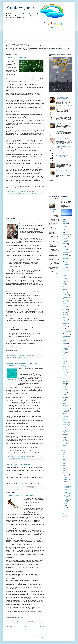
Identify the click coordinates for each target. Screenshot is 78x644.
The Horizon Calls (66, 199)
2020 (64, 463)
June (65, 485)
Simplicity (65, 405)
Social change (17, 357)
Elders (64, 290)
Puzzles (11, 489)
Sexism (64, 402)
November (66, 476)
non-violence (65, 366)
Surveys (64, 421)
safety (64, 399)
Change (64, 248)
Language (65, 344)
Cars (64, 246)
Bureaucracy (65, 245)
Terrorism (65, 427)
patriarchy (65, 373)
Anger (64, 229)
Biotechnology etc (66, 240)
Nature (64, 365)
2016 (64, 471)
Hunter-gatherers (66, 332)
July (65, 483)
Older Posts (41, 627)
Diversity (64, 285)
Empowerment (66, 294)
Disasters (65, 283)
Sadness (64, 397)
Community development (14, 193)
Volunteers (65, 436)
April (65, 506)
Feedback (65, 306)
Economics (65, 288)
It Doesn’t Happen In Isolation (17, 57)
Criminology (65, 271)
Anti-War (64, 231)
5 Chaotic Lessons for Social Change (20, 495)
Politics (64, 382)
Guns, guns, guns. (60, 131)
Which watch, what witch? (61, 156)
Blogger (45, 637)
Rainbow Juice (20, 7)
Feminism (65, 308)
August (66, 481)
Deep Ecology (66, 279)
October (66, 478)
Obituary (64, 370)
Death (64, 277)
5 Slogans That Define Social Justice (64, 171)
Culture (64, 272)
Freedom (64, 316)
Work (64, 445)
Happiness (65, 330)
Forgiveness (65, 314)
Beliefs (64, 239)
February (66, 509)
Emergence (65, 291)
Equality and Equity (67, 297)
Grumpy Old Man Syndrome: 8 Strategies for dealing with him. (62, 98)
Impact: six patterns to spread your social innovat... (68, 492)
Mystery (64, 362)
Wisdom (64, 442)
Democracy (65, 280)
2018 (64, 467)
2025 (64, 454)
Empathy (64, 293)
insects (64, 339)
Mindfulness (65, 357)
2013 (64, 515)
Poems (64, 379)
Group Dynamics (66, 324)
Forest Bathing (66, 311)
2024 (64, 456)
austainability (65, 237)
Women (64, 444)
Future (64, 317)
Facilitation (65, 303)
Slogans (64, 407)
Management (65, 347)
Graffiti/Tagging (66, 321)
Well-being (65, 441)
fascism (64, 305)
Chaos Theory (12, 623)
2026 (64, 453)
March (65, 507)
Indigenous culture (66, 336)
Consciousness (66, 264)
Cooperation (65, 267)
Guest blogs (65, 327)
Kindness (65, 342)
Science (64, 401)
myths (64, 363)
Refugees (65, 393)
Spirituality (65, 416)
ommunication (66, 371)
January (66, 511)
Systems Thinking (26, 193)
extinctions (65, 302)
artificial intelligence (67, 234)
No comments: (23, 192)
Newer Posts (9, 627)
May (65, 504)
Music (64, 360)
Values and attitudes (33, 193)
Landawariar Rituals (60, 163)
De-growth (65, 275)
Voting (64, 437)
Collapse (64, 254)
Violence (64, 434)
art (63, 233)
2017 (64, 469)
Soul (64, 415)
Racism (21, 193)
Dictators (64, 282)
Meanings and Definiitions (66, 349)
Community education (67, 260)
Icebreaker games (66, 335)
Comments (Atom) (16, 629)
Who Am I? (10, 221)
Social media (65, 412)
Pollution (64, 383)
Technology (65, 426)
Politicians (65, 380)
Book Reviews (12, 458)
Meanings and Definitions (66, 352)
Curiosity (64, 274)
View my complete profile (54, 273)
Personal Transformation (66, 376)
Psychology (12, 357)
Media (64, 354)
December (66, 474)
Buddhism (65, 243)
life (63, 345)
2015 (64, 472)
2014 (64, 513)
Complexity (27, 623)
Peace (64, 374)
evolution (64, 300)
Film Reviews (65, 310)
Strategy (64, 419)
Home (6, 40)
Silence (64, 404)
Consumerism (65, 266)
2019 (64, 465)
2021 (64, 462)
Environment (65, 296)
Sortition (64, 413)
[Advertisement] (25, 206)
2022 (64, 460)
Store (11, 40)
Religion (64, 394)
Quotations (65, 390)
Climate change (66, 253)
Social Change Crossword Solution (19, 465)
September (66, 479)
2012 (64, 517)
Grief (64, 322)
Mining (64, 359)
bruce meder (53, 210)
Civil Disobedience (66, 251)
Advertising (65, 223)
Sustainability (65, 423)
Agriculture (65, 226)
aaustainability (66, 222)
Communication (66, 256)
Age (63, 225)
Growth (64, 325)
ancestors (65, 228)
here (7, 472)
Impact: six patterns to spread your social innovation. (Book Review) (22, 365)
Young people (65, 447)
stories (64, 418)
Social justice (65, 410)
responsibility (65, 396)
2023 (64, 458)
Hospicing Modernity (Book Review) (63, 139)
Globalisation (65, 319)
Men (64, 355)
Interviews (65, 341)
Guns (64, 328)
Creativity (65, 269)
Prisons (64, 385)
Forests (64, 313)
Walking (64, 439)
